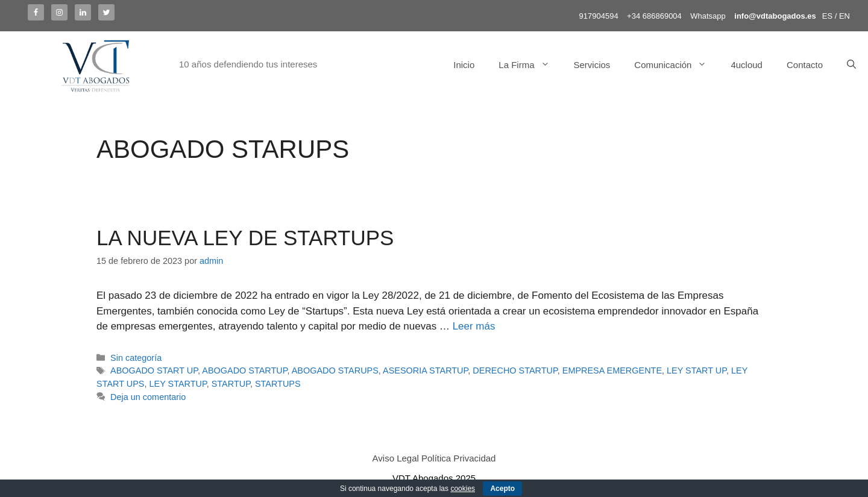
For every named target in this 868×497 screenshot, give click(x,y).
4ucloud (747, 65)
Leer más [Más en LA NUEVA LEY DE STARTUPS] (474, 326)
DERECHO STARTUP (515, 370)
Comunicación (676, 65)
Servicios (592, 65)
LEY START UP (697, 370)
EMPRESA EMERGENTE (612, 370)
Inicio (464, 65)
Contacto (805, 65)
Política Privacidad (458, 458)
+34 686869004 (654, 16)
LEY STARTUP (178, 384)
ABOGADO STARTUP (244, 370)
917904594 (599, 16)
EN (844, 16)
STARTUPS (278, 384)
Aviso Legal (396, 458)
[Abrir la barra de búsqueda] (851, 65)
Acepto (502, 489)
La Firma (530, 65)
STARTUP (231, 384)
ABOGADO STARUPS (335, 370)
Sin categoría (136, 358)
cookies (463, 489)
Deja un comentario (148, 397)
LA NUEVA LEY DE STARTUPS (245, 238)
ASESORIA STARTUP (425, 370)
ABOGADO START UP (154, 370)
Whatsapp (708, 16)
